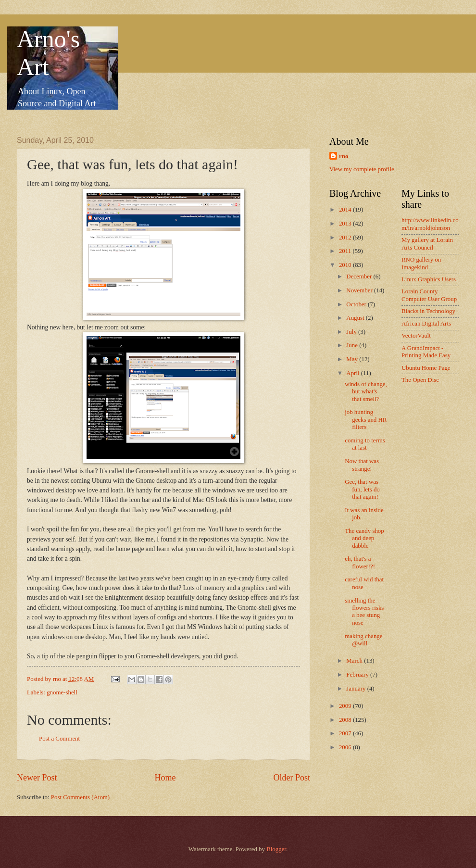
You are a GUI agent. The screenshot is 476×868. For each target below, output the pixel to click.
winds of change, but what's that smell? (366, 392)
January (357, 689)
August (356, 318)
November (360, 290)
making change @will (363, 640)
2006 (346, 747)
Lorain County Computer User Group (429, 295)
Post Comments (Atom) (80, 797)
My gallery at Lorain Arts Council (427, 244)
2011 (346, 251)
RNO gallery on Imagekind (421, 263)
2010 (346, 265)
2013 (346, 224)
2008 (346, 720)
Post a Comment (59, 739)
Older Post (292, 778)
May (353, 359)
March (355, 661)
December (360, 277)
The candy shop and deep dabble (364, 538)
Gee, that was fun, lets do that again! (362, 489)
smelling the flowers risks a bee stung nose (364, 612)
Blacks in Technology (428, 311)
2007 (346, 733)
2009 (346, 706)
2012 (346, 238)
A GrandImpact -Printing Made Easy (426, 352)
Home (165, 778)
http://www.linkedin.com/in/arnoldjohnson (430, 224)
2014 (346, 210)
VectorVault (416, 336)
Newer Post (37, 778)
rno (344, 156)
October (357, 304)
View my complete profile (362, 169)
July (352, 332)
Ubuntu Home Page (426, 368)
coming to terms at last (365, 444)
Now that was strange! (362, 465)
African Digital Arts (426, 324)
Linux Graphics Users (429, 279)
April (353, 373)
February (358, 675)
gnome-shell (62, 692)
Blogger (276, 849)
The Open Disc (420, 380)
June (353, 345)
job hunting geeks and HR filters (366, 420)
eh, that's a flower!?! (360, 562)
